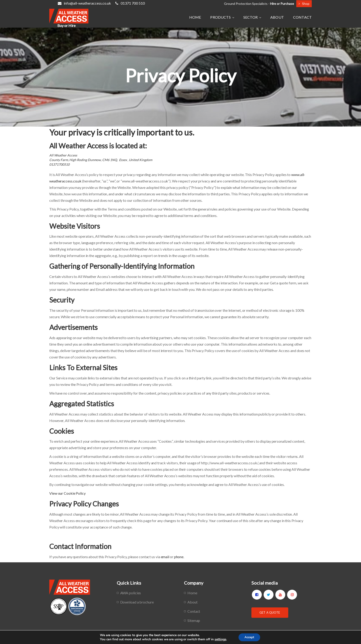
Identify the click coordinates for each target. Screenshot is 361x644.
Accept (249, 637)
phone (179, 557)
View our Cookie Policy (67, 493)
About (192, 602)
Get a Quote (270, 612)
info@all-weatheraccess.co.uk (84, 3)
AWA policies (131, 593)
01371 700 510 (130, 3)
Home (192, 593)
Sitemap (194, 620)
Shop (304, 4)
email (165, 557)
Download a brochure (137, 602)
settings (219, 639)
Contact (194, 611)
